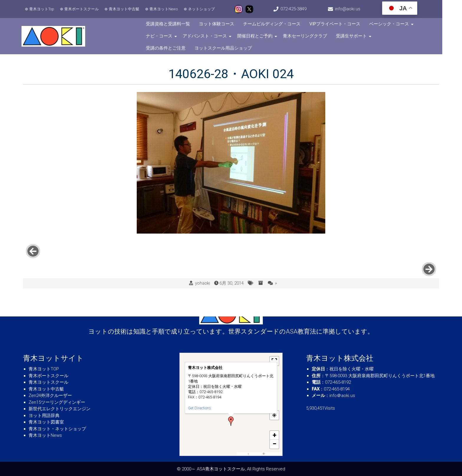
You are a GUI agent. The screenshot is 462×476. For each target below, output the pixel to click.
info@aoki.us (362, 9)
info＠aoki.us (342, 395)
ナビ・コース (166, 36)
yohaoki (203, 265)
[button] (231, 421)
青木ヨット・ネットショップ (57, 429)
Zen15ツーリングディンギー (57, 402)
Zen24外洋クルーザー (50, 395)
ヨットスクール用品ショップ (181, 48)
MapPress (243, 454)
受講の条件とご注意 (404, 36)
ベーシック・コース (396, 24)
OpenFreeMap (256, 454)
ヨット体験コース (223, 24)
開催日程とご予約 (261, 36)
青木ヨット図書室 (46, 422)
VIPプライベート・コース (341, 24)
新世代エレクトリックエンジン (60, 409)
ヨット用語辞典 (44, 416)
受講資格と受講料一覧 (174, 24)
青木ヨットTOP (44, 369)
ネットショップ (202, 9)
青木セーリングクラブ (311, 36)
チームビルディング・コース (278, 24)
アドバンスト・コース (211, 36)
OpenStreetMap (273, 454)
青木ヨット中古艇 (125, 9)
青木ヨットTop (43, 9)
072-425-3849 (303, 9)
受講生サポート (358, 36)
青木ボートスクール (82, 9)
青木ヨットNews (165, 9)
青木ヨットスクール (48, 382)
